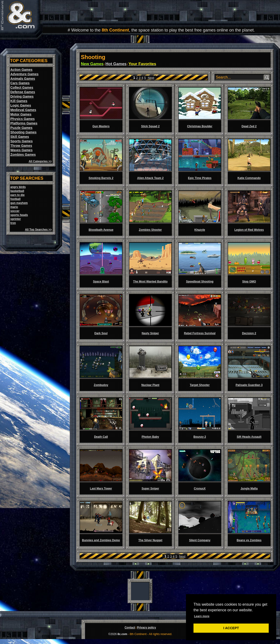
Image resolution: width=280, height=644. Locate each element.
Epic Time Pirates (200, 178)
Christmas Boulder (200, 126)
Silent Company (200, 540)
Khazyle (200, 230)
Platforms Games (24, 123)
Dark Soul (101, 333)
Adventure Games (24, 74)
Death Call (101, 437)
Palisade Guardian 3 (249, 385)
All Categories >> (40, 161)
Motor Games (21, 114)
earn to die (18, 195)
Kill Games (19, 101)
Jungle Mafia (249, 489)
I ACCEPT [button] (231, 628)
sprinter (16, 219)
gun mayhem (19, 203)
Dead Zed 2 (249, 126)
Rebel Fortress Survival (200, 333)
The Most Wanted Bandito (150, 282)
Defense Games (23, 92)
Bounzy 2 (200, 437)
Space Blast (101, 282)
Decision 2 (249, 333)
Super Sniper (150, 489)
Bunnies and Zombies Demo (101, 540)
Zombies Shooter (150, 230)
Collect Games (22, 87)
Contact (130, 628)
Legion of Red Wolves (249, 230)
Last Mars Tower (101, 489)
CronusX (200, 489)
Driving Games (22, 96)
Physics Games (23, 119)
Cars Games (20, 83)
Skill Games (20, 137)
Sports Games (22, 141)
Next (151, 78)
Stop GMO (249, 282)
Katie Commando (249, 178)
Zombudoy (101, 385)
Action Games (21, 70)
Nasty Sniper (150, 333)
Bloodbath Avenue (101, 230)
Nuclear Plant (150, 385)
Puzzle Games (21, 128)
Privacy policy (147, 628)
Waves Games (21, 150)
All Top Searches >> (38, 230)
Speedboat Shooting (200, 282)
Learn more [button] (202, 616)
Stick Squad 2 (150, 126)
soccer (15, 211)
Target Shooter (200, 385)
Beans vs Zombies (249, 540)
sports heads (19, 215)
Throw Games (21, 146)
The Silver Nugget (150, 540)
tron (13, 223)
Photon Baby (150, 437)
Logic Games (21, 105)
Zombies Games (23, 155)
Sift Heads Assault (249, 437)
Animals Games (23, 79)
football (15, 199)
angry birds (18, 187)
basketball (17, 191)
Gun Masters (101, 126)
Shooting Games (23, 132)
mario (14, 207)
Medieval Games (23, 110)
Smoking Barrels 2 (101, 178)
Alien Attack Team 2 (150, 178)
